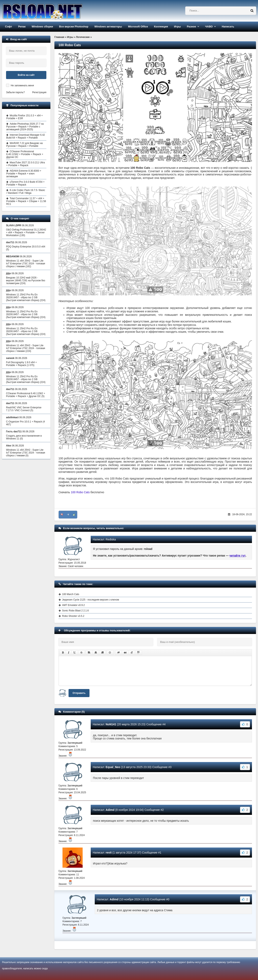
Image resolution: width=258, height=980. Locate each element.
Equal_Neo (113, 767)
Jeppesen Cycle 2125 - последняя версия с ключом (91, 600)
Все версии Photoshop (74, 27)
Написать (228, 27)
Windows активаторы (108, 27)
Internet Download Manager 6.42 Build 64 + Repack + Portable (26, 136)
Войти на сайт (26, 75)
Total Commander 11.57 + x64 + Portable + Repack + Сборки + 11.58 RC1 (26, 201)
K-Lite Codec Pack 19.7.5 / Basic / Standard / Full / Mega (26, 192)
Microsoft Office (138, 27)
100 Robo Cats (80, 492)
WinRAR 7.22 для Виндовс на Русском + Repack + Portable (24, 145)
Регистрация (39, 92)
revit (109, 853)
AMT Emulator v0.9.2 (73, 605)
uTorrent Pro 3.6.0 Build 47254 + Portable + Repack (25, 183)
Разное (191, 27)
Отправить (79, 693)
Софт (9, 27)
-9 (68, 515)
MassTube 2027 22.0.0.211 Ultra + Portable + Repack (25, 164)
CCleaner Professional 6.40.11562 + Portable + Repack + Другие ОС (25, 154)
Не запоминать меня (22, 85)
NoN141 (111, 724)
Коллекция (161, 27)
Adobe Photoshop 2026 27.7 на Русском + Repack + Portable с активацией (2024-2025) (25, 127)
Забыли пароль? (15, 92)
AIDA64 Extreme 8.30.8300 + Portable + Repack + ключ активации (24, 174)
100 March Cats (71, 594)
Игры (177, 27)
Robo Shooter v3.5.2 (73, 616)
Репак (22, 27)
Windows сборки (42, 27)
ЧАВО (209, 27)
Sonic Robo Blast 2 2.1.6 (75, 611)
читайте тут (238, 556)
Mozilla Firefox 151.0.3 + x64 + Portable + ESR (24, 117)
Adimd (110, 810)
